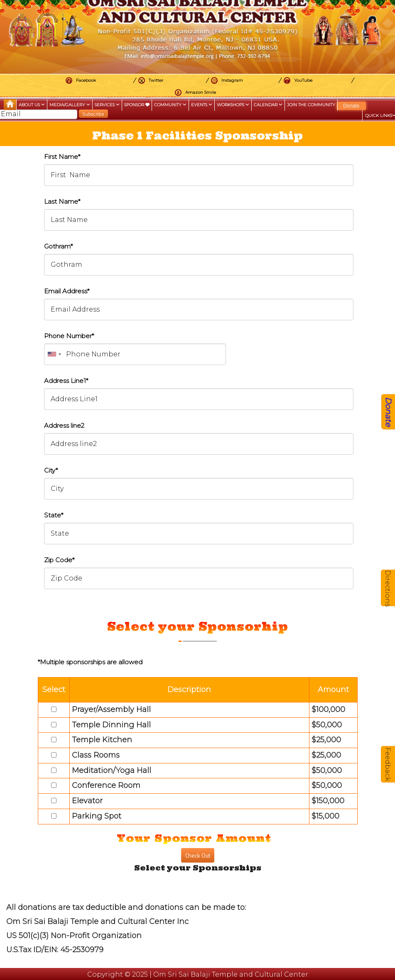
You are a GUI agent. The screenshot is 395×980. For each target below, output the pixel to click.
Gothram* (58, 246)
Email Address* (67, 291)
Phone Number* (69, 336)
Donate (351, 106)
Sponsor (137, 105)
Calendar (268, 105)
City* (51, 470)
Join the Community (311, 105)
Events (202, 105)
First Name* (62, 157)
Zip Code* (59, 560)
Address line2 (64, 425)
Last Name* (62, 201)
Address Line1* (66, 381)
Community (170, 105)
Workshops (233, 105)
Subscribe (93, 114)
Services (107, 105)
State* (54, 515)
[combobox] (54, 354)
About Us (32, 105)
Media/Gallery (70, 105)
